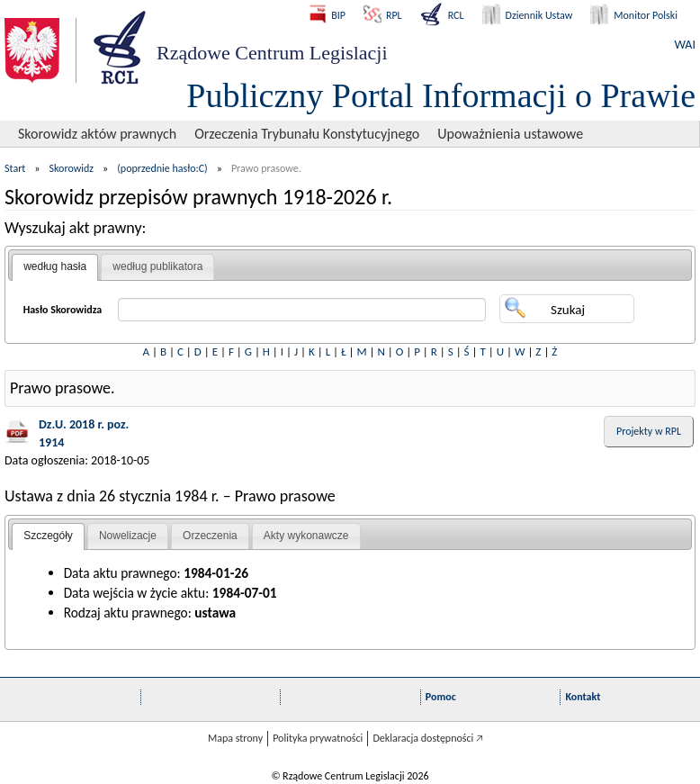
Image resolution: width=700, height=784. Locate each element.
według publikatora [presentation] (157, 266)
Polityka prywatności (318, 738)
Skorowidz (72, 168)
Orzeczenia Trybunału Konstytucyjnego (307, 134)
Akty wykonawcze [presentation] (306, 536)
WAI (685, 45)
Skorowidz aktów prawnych (97, 134)
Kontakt (583, 697)
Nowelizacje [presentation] (128, 536)
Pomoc (441, 697)
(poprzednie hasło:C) (162, 168)
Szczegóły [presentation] (48, 536)
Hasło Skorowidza (63, 310)
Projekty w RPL (649, 431)
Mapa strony (235, 738)
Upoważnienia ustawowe (510, 134)
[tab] (55, 267)
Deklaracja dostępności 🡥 (428, 738)
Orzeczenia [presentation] (210, 536)
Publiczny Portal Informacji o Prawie (441, 95)
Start (15, 168)
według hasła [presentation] (55, 266)
